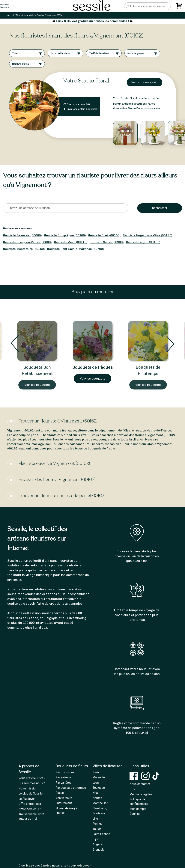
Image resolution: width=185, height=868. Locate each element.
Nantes (97, 798)
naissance (77, 444)
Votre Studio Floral (86, 81)
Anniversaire (149, 439)
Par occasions (65, 772)
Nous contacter (140, 784)
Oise (127, 430)
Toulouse (99, 788)
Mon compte (138, 809)
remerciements (19, 444)
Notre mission (28, 788)
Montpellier (100, 803)
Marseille (99, 777)
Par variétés (63, 783)
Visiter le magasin (144, 82)
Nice (96, 793)
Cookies (135, 814)
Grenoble (99, 850)
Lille (95, 819)
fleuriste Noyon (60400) (143, 242)
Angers (97, 844)
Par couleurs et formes (71, 788)
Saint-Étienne (101, 834)
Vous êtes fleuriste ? (32, 778)
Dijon (96, 839)
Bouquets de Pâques (93, 367)
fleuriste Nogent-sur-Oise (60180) (148, 235)
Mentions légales (141, 794)
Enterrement (64, 803)
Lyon (96, 783)
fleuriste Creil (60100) (104, 235)
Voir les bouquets (37, 385)
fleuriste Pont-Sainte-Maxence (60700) (75, 249)
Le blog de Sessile (31, 793)
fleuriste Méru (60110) (71, 242)
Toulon (97, 829)
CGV (133, 789)
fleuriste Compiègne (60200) (65, 235)
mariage (38, 444)
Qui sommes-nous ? (32, 783)
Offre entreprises (30, 804)
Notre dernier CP (30, 809)
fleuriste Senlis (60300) (107, 242)
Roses (60, 793)
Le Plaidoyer (27, 799)
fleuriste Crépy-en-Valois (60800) (27, 242)
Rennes (98, 824)
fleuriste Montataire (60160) (24, 249)
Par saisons (63, 777)
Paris (96, 772)
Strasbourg (100, 808)
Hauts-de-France (159, 430)
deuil (49, 444)
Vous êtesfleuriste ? (4, 6)
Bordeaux (99, 813)
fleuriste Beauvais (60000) (22, 235)
